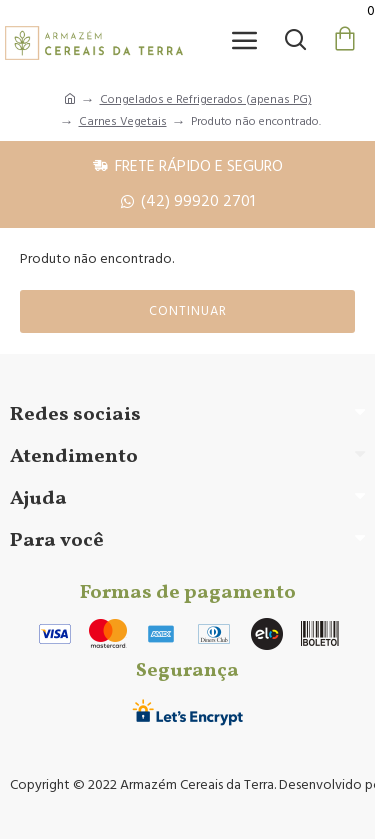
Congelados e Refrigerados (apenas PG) (206, 99)
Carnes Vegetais (123, 121)
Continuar (188, 311)
